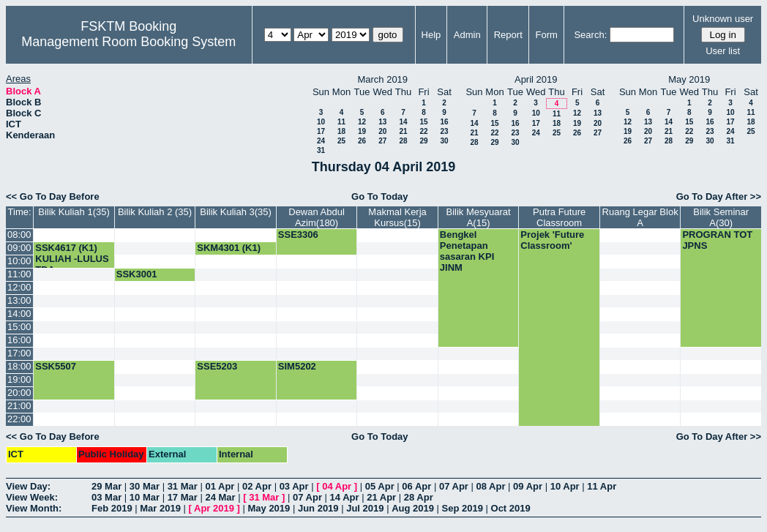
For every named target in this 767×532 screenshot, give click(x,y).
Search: (590, 35)
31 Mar (183, 486)
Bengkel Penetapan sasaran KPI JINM (467, 251)
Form (547, 35)
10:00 (19, 261)
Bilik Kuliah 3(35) (236, 212)
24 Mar (220, 497)
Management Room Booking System (128, 42)
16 (444, 122)
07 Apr (454, 486)
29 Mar (106, 486)
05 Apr (380, 486)
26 (362, 141)
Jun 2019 (318, 508)
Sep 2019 (463, 508)
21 (403, 131)
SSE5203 (217, 366)
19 (362, 131)
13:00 (19, 300)
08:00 (19, 235)
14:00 (19, 314)
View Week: (32, 497)
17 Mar (183, 497)
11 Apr (602, 486)
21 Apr (381, 497)
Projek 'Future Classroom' (552, 240)
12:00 (19, 287)
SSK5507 (56, 366)
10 (321, 122)
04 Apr (337, 486)
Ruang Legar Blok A (640, 217)
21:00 (19, 406)
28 (403, 141)
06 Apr (416, 486)
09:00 (19, 248)
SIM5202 (297, 366)
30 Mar (145, 486)
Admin (467, 35)
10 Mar (145, 497)
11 (341, 122)
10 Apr (565, 486)
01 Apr (220, 486)
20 (382, 131)
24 (321, 141)
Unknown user (723, 19)
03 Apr (294, 486)
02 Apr (257, 486)
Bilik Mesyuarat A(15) (479, 217)
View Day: (28, 486)
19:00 (19, 379)
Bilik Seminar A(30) (721, 217)
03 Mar (106, 497)
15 (423, 122)
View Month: (34, 508)
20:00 (19, 393)
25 (341, 141)
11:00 (19, 274)
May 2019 (269, 508)
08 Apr (491, 486)
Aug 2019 (413, 508)
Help (431, 35)
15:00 (19, 327)
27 (382, 141)
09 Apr (528, 486)
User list (723, 51)
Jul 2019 (365, 508)
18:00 (19, 366)
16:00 (19, 340)
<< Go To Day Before (53, 196)
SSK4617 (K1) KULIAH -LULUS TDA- (72, 259)
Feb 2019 (112, 508)
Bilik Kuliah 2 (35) (155, 212)
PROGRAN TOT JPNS (717, 240)
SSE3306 (298, 235)
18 (341, 131)
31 (321, 150)
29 (423, 141)
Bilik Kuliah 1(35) (74, 212)
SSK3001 (137, 274)
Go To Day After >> (719, 196)
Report (508, 35)
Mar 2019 (160, 508)
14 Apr (345, 497)
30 (444, 141)
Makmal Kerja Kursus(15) (397, 217)
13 (382, 122)
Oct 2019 (511, 508)
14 (403, 122)
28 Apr (419, 497)
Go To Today (380, 196)
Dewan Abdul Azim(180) (317, 217)
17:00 (19, 353)
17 (321, 131)
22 (423, 131)
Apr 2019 (214, 508)
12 (362, 122)
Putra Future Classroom (559, 217)
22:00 (19, 419)
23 (444, 131)
